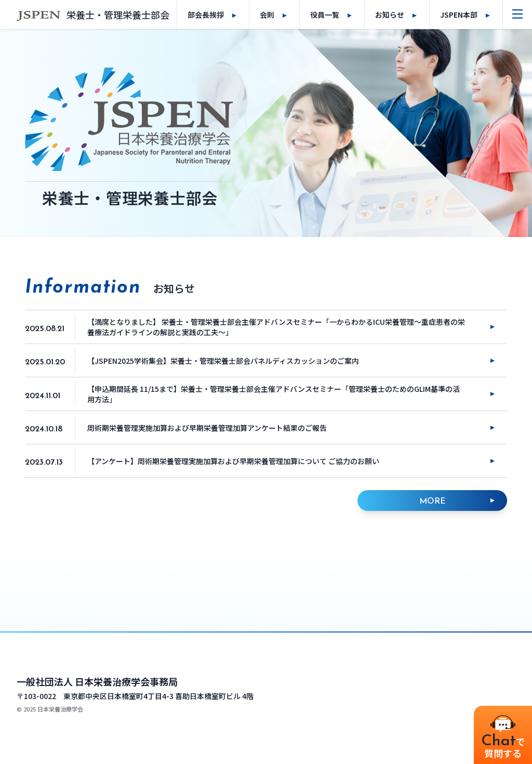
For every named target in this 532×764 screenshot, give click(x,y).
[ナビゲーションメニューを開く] (517, 15)
